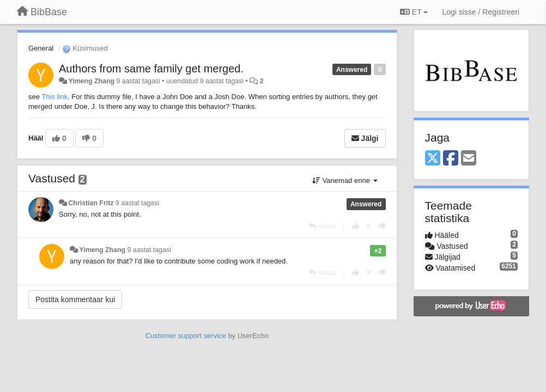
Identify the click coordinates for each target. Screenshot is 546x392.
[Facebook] (451, 159)
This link (54, 97)
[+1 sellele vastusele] (356, 226)
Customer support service (186, 336)
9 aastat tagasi (137, 203)
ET (414, 12)
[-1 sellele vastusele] (382, 226)
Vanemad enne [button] (345, 180)
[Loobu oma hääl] (369, 226)
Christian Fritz (91, 203)
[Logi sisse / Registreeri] (481, 12)
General (41, 48)
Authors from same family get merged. (151, 69)
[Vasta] (322, 226)
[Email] (469, 159)
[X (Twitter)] (433, 159)
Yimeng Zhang (91, 81)
